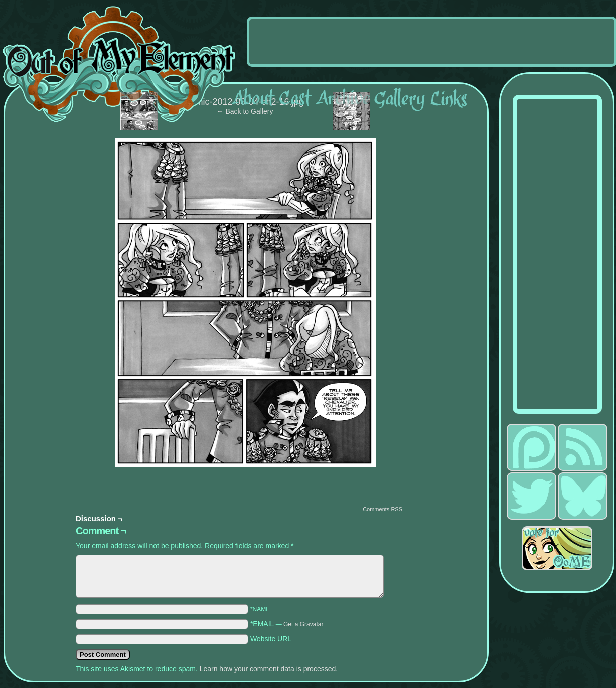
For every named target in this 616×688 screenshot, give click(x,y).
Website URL (271, 639)
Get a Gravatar (303, 624)
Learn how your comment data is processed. (269, 669)
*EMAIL (287, 624)
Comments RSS (382, 509)
